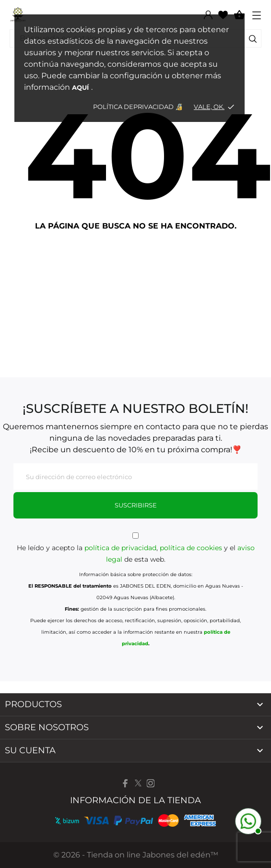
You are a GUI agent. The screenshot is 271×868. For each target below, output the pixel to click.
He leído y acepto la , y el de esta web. (135, 548)
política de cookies (191, 548)
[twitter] (138, 783)
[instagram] (151, 783)
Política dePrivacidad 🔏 (139, 107)
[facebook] (126, 783)
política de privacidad (120, 548)
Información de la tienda (135, 800)
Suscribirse (136, 505)
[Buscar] (253, 40)
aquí (80, 87)
